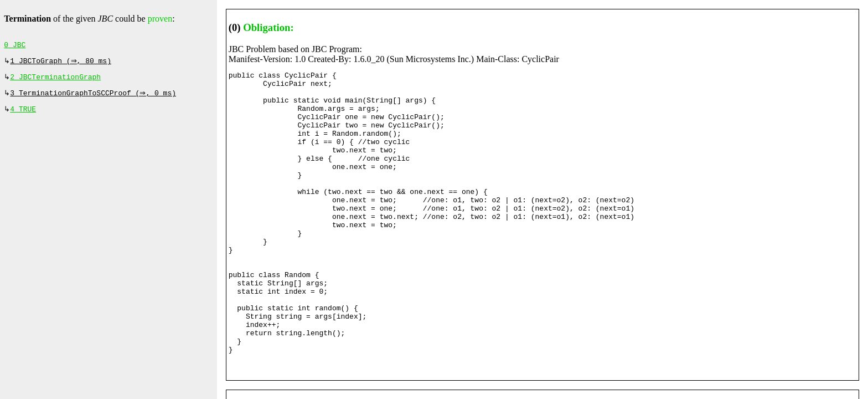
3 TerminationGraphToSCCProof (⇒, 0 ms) (94, 98)
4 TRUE (23, 115)
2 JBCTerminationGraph (55, 80)
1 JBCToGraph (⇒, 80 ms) (62, 63)
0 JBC (15, 46)
